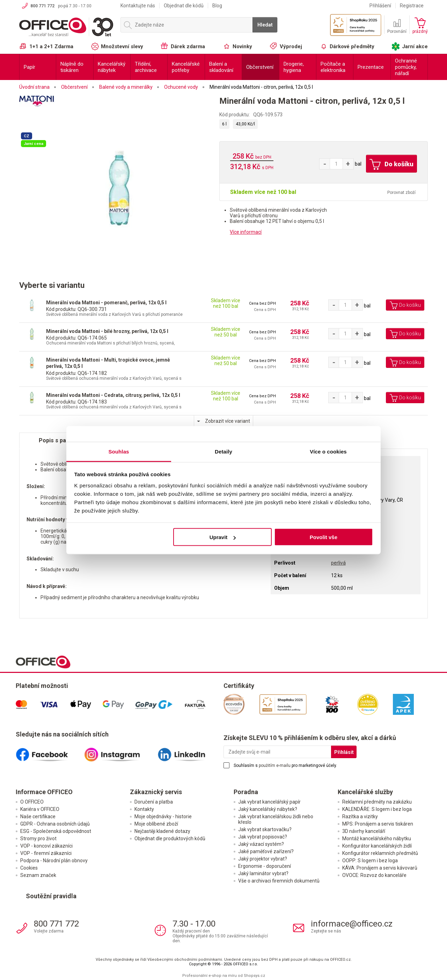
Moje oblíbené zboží (156, 824)
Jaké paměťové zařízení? (266, 851)
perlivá (338, 563)
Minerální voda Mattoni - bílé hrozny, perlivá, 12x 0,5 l (107, 331)
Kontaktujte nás (138, 6)
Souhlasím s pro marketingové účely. (285, 765)
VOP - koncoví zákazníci (46, 846)
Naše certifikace (38, 816)
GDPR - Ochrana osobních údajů (55, 824)
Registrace (412, 6)
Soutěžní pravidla (51, 896)
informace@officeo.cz (352, 924)
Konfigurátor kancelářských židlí (377, 846)
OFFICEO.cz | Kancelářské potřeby (66, 28)
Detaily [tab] (223, 451)
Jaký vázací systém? (261, 844)
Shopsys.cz (254, 976)
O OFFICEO (32, 802)
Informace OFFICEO (44, 792)
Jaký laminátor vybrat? (263, 873)
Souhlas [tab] (119, 451)
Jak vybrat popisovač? (263, 837)
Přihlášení (380, 6)
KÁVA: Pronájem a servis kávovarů (380, 868)
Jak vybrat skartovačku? (265, 829)
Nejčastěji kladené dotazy (162, 831)
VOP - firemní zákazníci (46, 853)
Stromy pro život (38, 839)
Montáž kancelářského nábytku (377, 839)
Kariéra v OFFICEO (40, 809)
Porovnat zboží (401, 193)
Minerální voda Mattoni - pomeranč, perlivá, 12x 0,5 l (106, 303)
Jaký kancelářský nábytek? (268, 809)
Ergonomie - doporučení (265, 866)
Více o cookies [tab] (328, 451)
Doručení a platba (154, 802)
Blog (217, 6)
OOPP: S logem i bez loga (370, 861)
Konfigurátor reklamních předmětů (380, 853)
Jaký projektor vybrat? (263, 859)
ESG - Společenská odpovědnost (56, 831)
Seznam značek (38, 875)
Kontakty (144, 809)
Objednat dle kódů (184, 6)
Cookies (29, 868)
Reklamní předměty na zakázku (377, 802)
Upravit (223, 537)
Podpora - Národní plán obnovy (54, 861)
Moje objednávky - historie (163, 816)
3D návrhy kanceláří (364, 831)
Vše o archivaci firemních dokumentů (279, 881)
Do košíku (391, 165)
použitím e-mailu (275, 765)
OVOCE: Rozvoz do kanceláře (374, 875)
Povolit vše (324, 537)
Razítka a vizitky (360, 816)
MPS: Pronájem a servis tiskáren (378, 824)
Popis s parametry (63, 440)
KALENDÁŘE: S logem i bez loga (377, 809)
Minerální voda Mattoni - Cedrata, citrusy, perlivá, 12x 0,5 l (113, 395)
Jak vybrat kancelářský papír (269, 802)
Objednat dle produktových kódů (170, 839)
